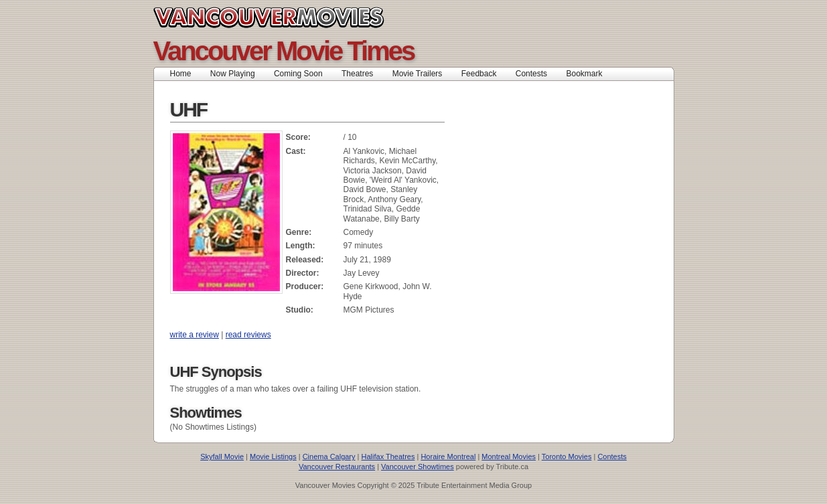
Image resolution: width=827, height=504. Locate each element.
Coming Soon (298, 74)
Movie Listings (273, 456)
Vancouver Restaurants (337, 467)
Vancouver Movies (284, 17)
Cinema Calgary (329, 456)
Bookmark (588, 74)
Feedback (479, 74)
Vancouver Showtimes (418, 467)
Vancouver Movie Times (284, 51)
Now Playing (233, 74)
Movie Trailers (418, 74)
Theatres (357, 74)
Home (181, 74)
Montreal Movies (509, 456)
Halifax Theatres (388, 456)
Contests (531, 74)
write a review (195, 335)
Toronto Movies (567, 456)
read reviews (248, 335)
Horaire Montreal (448, 456)
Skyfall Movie (222, 456)
